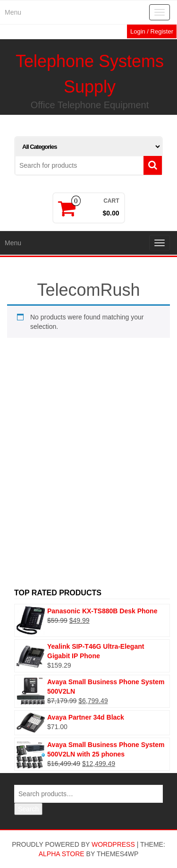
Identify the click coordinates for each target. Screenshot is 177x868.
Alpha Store (62, 854)
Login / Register (152, 31)
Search (28, 809)
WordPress (113, 844)
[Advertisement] (88, 480)
